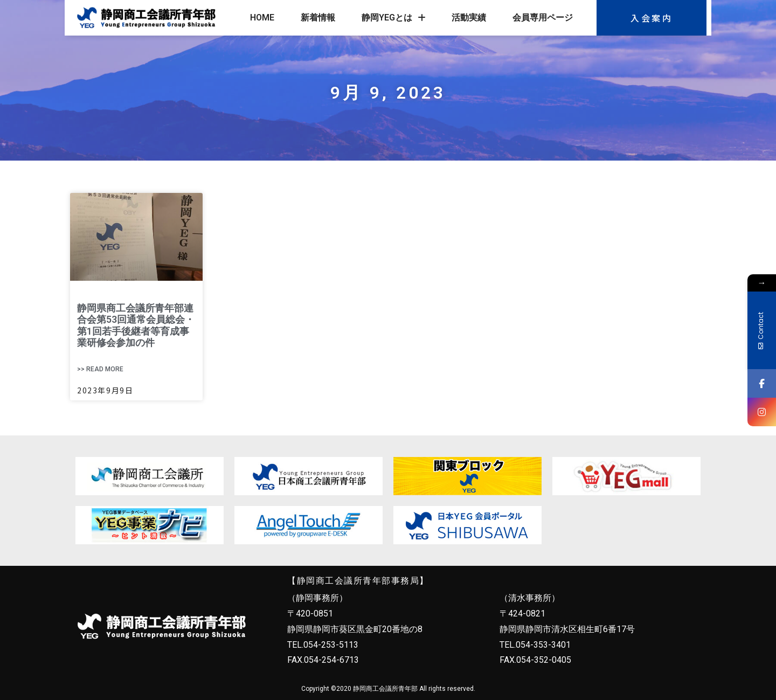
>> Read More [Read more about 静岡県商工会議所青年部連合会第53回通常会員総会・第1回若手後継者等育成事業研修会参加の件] (100, 369)
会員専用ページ (543, 18)
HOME (262, 18)
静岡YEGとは (394, 18)
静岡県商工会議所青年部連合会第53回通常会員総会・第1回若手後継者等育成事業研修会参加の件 (136, 325)
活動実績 (469, 18)
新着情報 (318, 18)
